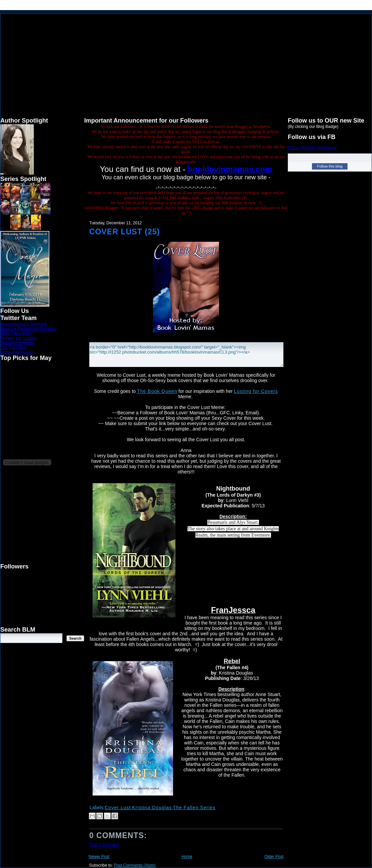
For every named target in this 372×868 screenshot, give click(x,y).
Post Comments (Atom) (135, 865)
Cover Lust (118, 808)
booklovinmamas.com (230, 169)
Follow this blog (330, 166)
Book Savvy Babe (16, 333)
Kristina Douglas (152, 808)
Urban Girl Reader (17, 352)
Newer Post (99, 857)
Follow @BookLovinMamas (312, 148)
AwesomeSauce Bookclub (24, 324)
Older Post (274, 857)
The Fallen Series (194, 808)
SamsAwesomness (17, 343)
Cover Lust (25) (125, 232)
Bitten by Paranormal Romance (28, 329)
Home (187, 857)
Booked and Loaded (18, 338)
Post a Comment (104, 844)
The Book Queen (157, 391)
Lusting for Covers (256, 391)
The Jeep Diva (13, 348)
